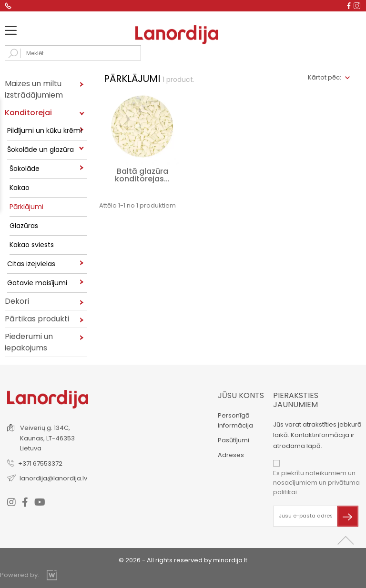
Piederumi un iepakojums (29, 342)
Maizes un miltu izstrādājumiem (34, 89)
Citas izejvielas (31, 264)
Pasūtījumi (234, 440)
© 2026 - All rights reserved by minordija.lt (183, 560)
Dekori (17, 301)
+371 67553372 (40, 463)
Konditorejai (28, 113)
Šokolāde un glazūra (41, 149)
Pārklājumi (26, 207)
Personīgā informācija (235, 420)
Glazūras (24, 226)
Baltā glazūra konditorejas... (142, 175)
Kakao (20, 188)
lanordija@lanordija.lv (53, 478)
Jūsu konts (241, 395)
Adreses (231, 455)
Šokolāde (25, 169)
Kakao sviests (32, 245)
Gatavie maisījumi (37, 283)
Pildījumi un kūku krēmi (45, 130)
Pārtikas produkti (37, 319)
